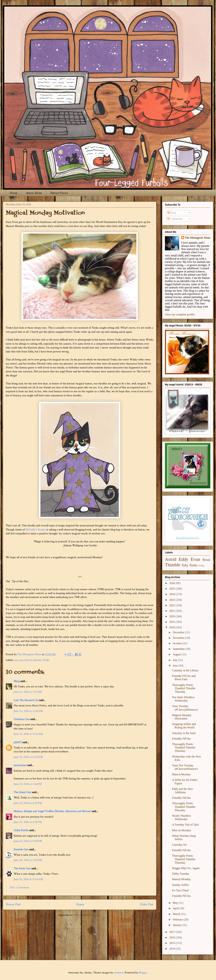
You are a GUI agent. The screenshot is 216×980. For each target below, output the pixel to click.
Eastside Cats (21, 849)
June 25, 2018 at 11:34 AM (28, 734)
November (179, 638)
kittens (28, 660)
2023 (173, 600)
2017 (173, 932)
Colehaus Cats (22, 719)
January (178, 925)
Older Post (147, 904)
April (176, 908)
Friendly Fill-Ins (181, 739)
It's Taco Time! (181, 890)
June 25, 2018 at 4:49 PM (28, 803)
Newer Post (13, 904)
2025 (173, 589)
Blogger (143, 973)
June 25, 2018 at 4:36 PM (28, 784)
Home (14, 193)
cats (21, 660)
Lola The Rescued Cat (26, 700)
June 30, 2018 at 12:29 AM (28, 879)
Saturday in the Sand (184, 733)
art (16, 660)
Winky (201, 566)
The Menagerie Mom (198, 238)
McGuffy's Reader (36, 530)
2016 (173, 937)
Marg (17, 681)
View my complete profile (180, 314)
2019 (173, 622)
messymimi (20, 765)
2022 (173, 605)
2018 (173, 627)
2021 (173, 611)
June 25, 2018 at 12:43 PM (28, 757)
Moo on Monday (182, 830)
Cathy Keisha (21, 830)
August (177, 654)
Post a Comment (20, 888)
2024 (173, 594)
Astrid (171, 559)
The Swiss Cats (22, 868)
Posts (172, 213)
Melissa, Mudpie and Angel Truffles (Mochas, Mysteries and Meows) (52, 811)
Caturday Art (179, 845)
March (177, 914)
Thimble (173, 565)
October (178, 643)
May (176, 903)
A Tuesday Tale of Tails (185, 825)
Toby (185, 565)
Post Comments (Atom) (87, 915)
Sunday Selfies (181, 885)
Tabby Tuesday (181, 874)
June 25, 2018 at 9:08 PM (28, 841)
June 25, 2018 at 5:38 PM (28, 822)
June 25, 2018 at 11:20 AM (28, 711)
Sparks (38, 660)
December (179, 632)
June (176, 666)
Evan (196, 559)
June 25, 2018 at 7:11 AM (28, 692)
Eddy (184, 559)
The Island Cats (22, 792)
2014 (173, 949)
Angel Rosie (34, 193)
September (179, 649)
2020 (173, 616)
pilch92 (18, 742)
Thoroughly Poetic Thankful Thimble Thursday (184, 688)
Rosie (206, 560)
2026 (173, 583)
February (178, 919)
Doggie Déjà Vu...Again (186, 868)
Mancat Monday (181, 774)
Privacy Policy (59, 193)
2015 (173, 943)
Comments (175, 219)
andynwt (118, 973)
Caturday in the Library (185, 670)
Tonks (46, 660)
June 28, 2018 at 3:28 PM (28, 860)
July (175, 660)
